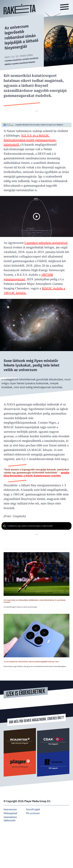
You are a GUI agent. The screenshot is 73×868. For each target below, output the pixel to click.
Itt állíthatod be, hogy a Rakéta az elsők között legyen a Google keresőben (30, 526)
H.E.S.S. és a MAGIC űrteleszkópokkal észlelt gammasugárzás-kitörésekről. (30, 140)
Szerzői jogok (33, 809)
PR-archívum (33, 813)
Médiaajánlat (10, 813)
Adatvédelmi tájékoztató (10, 819)
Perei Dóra (26, 55)
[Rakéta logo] (20, 14)
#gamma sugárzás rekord (23, 63)
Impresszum (10, 809)
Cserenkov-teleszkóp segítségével (46, 243)
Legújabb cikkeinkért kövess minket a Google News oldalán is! (39, 125)
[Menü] (64, 7)
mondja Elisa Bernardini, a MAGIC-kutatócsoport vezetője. (36, 474)
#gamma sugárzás (13, 60)
